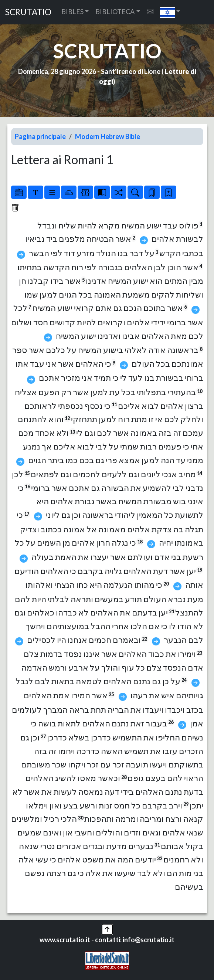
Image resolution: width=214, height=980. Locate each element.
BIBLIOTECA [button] (115, 11)
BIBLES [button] (72, 11)
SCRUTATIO (28, 12)
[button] (170, 12)
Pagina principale (40, 136)
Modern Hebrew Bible (108, 136)
